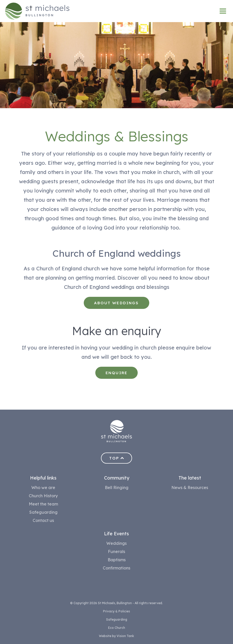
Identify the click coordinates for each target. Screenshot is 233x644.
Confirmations (116, 568)
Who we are (43, 487)
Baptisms (117, 560)
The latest (190, 478)
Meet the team (43, 504)
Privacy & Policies (116, 611)
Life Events (116, 534)
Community (117, 478)
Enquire (116, 373)
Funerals (116, 551)
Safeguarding (43, 512)
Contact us (43, 520)
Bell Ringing (117, 487)
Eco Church (117, 628)
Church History (43, 496)
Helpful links (43, 478)
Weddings (116, 543)
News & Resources (190, 487)
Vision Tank (125, 636)
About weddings (116, 303)
